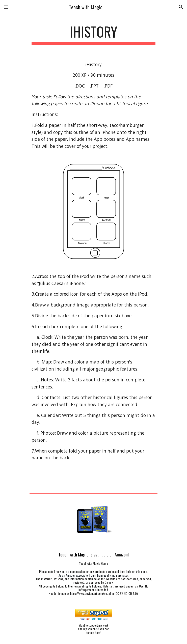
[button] (6, 7)
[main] (93, 34)
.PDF (108, 86)
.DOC (80, 86)
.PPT (94, 86)
